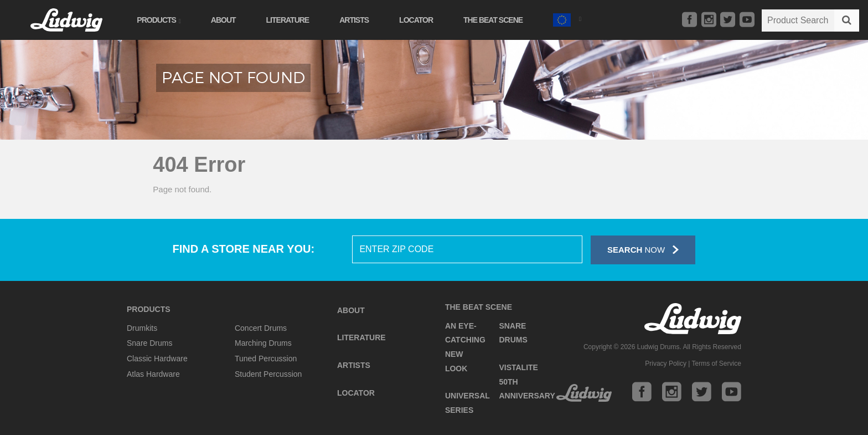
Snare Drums (149, 343)
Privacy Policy (666, 364)
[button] (569, 19)
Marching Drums (263, 343)
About (225, 20)
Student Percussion (268, 374)
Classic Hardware (157, 359)
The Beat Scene (495, 20)
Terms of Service (717, 364)
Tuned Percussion (266, 359)
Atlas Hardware (153, 374)
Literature (290, 20)
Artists (356, 20)
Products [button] (161, 20)
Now (643, 250)
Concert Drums (261, 328)
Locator (418, 20)
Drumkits (142, 328)
